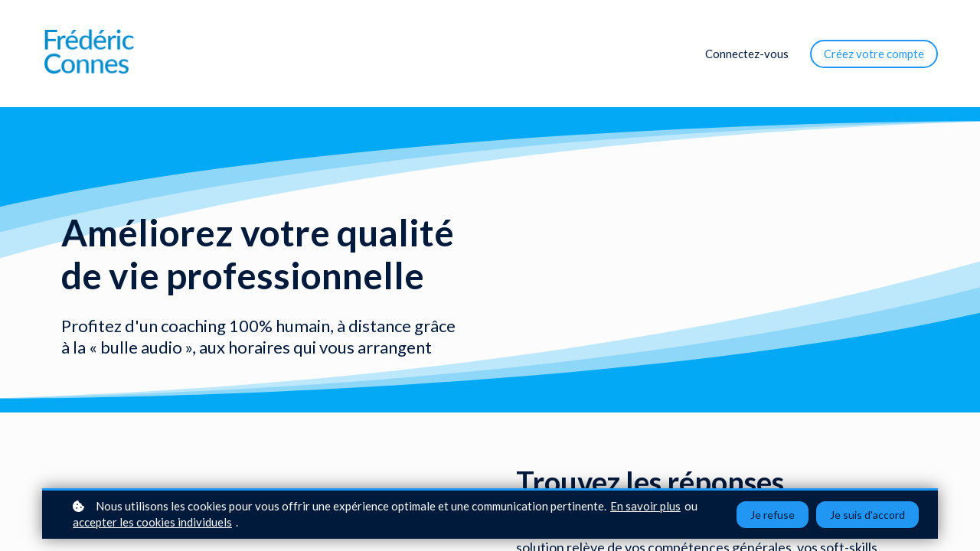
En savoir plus (645, 506)
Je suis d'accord (867, 515)
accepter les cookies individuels (152, 522)
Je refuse (773, 515)
